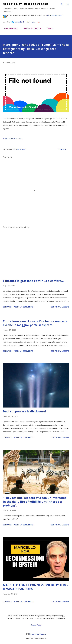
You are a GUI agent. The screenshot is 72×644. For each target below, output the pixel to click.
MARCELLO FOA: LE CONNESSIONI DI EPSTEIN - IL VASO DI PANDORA (35, 587)
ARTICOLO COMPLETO (13, 139)
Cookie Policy (36, 625)
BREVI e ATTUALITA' (31, 28)
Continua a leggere (60, 307)
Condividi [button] (62, 149)
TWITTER (18, 22)
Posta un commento (23, 307)
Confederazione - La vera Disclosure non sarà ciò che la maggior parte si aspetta (35, 323)
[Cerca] (62, 4)
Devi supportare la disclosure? (25, 411)
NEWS (49, 28)
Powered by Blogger (36, 634)
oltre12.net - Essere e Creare (25, 4)
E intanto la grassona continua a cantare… (33, 281)
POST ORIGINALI (10, 28)
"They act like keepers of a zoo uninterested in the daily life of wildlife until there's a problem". (35, 502)
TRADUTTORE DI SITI (55, 16)
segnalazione (20, 149)
